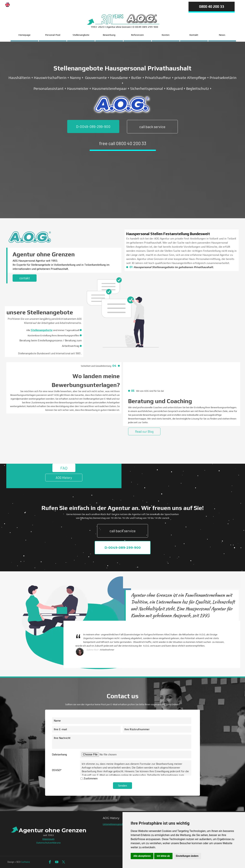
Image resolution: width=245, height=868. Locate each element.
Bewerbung (109, 35)
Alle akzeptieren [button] (142, 856)
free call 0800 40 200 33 (123, 143)
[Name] (122, 721)
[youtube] (57, 862)
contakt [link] (25, 278)
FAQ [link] (64, 468)
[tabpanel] (82, 4)
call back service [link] (152, 127)
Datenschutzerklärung (48, 843)
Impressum (48, 839)
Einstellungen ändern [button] (187, 856)
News (222, 35)
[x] (64, 862)
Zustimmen (91, 778)
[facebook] (50, 862)
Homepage (24, 35)
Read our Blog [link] (144, 431)
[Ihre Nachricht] (122, 742)
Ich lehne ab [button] (163, 856)
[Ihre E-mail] (86, 729)
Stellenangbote (81, 35)
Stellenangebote (42, 330)
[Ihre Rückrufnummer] (157, 729)
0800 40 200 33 (212, 7)
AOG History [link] (64, 478)
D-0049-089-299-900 (93, 126)
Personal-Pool (53, 35)
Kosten (166, 35)
